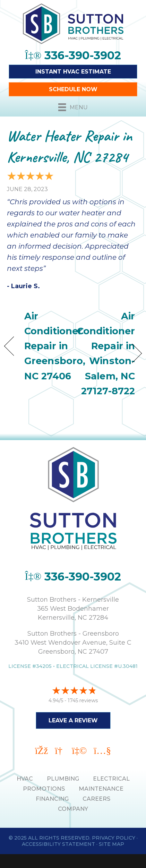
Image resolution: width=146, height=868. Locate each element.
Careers (96, 799)
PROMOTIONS (44, 789)
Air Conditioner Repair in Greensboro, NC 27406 (55, 346)
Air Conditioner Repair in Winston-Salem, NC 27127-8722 (106, 354)
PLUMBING (63, 779)
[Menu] (73, 107)
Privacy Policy (114, 838)
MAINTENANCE (101, 789)
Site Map (111, 844)
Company (73, 809)
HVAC (25, 779)
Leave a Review (73, 720)
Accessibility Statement (58, 844)
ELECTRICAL (111, 779)
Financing (52, 799)
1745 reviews (83, 701)
